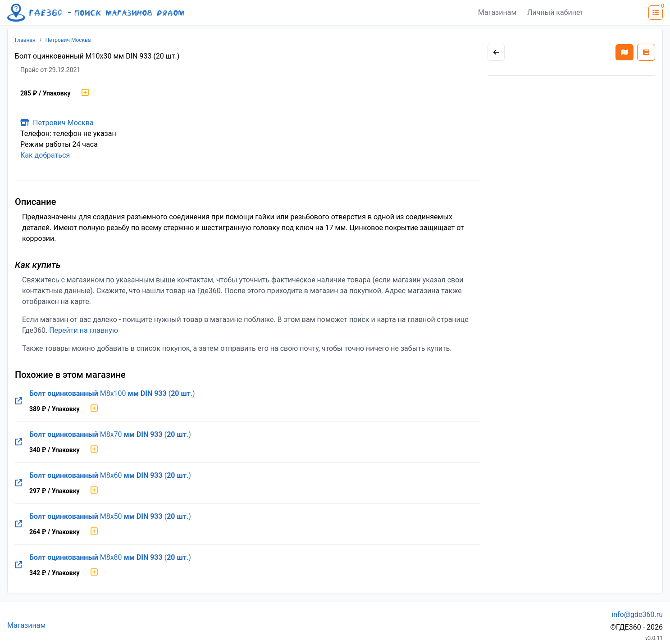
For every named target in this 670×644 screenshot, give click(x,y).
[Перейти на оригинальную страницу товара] (18, 401)
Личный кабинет (555, 12)
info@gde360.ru (637, 615)
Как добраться (45, 155)
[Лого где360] (96, 13)
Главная (25, 40)
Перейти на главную (84, 330)
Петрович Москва (68, 40)
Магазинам (497, 12)
